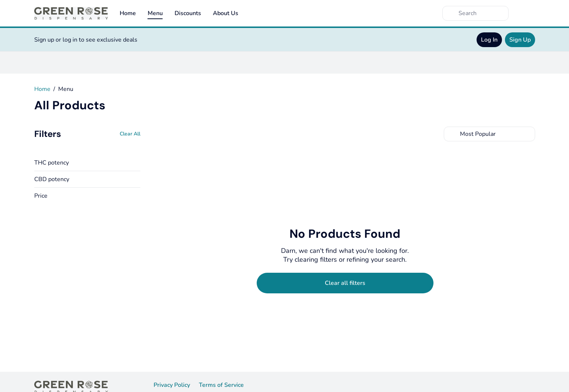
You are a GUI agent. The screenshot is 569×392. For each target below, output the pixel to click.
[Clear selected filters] (345, 283)
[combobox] (489, 134)
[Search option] (489, 134)
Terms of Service (221, 385)
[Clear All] (130, 134)
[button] (87, 163)
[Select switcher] (528, 134)
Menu (155, 13)
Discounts (188, 13)
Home (128, 13)
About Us (226, 13)
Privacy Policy (172, 385)
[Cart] (528, 13)
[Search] (481, 13)
